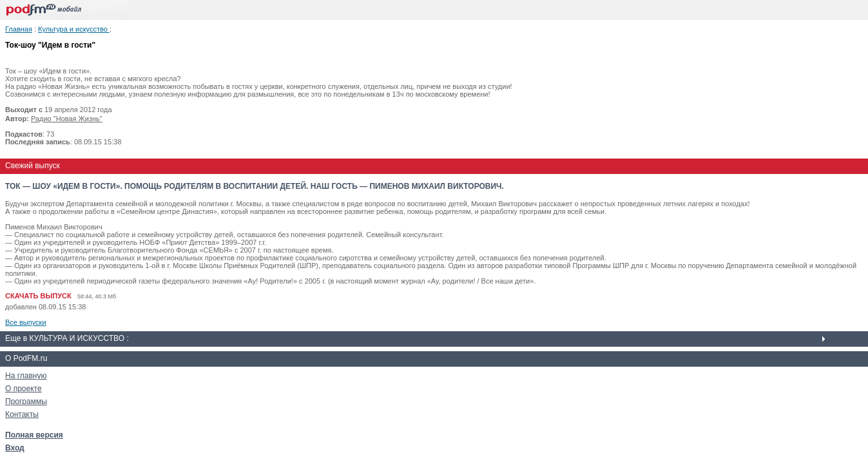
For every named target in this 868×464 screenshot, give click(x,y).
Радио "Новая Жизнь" (67, 119)
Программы (26, 401)
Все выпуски (26, 322)
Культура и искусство (74, 29)
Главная (19, 29)
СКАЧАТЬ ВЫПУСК (38, 296)
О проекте (24, 389)
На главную (26, 376)
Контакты (22, 414)
